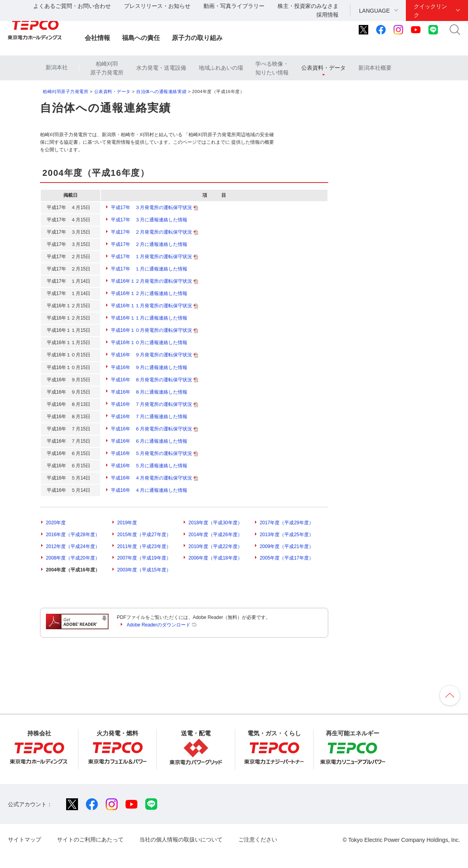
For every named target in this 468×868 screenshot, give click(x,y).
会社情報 (97, 38)
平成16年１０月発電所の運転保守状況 (154, 330)
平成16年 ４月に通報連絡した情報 (149, 490)
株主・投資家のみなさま (308, 6)
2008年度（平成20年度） (73, 558)
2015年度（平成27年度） (144, 535)
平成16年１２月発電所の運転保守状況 (154, 281)
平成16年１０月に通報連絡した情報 (149, 343)
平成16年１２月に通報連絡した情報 (149, 293)
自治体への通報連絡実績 (161, 91)
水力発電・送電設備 (161, 68)
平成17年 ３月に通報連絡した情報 (149, 220)
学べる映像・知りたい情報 (272, 68)
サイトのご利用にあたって (90, 839)
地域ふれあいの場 (221, 68)
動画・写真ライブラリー (234, 6)
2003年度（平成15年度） (144, 570)
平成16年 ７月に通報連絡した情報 (149, 417)
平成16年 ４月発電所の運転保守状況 (154, 478)
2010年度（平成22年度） (215, 546)
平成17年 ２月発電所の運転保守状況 (154, 232)
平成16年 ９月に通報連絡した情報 (149, 367)
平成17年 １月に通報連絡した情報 (149, 269)
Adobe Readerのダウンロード (162, 625)
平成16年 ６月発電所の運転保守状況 (154, 429)
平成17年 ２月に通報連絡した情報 (149, 244)
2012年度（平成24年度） (73, 546)
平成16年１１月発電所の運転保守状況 (154, 306)
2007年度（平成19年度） (144, 558)
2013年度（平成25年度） (287, 535)
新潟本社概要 (375, 68)
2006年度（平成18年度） (215, 558)
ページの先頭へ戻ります (450, 695)
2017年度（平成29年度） (287, 523)
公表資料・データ (323, 68)
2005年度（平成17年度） (287, 558)
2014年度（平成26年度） (215, 535)
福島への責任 (141, 38)
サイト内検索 (455, 30)
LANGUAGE (375, 11)
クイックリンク (430, 11)
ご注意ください (258, 839)
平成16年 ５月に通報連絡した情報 (149, 466)
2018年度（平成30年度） (215, 523)
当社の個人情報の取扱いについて (181, 839)
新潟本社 (57, 67)
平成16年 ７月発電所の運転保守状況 (154, 404)
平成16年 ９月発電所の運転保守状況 (154, 355)
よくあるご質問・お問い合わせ (72, 6)
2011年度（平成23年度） (144, 546)
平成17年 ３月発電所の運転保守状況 (154, 207)
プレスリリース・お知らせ (157, 6)
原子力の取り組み (197, 38)
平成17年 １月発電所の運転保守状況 (154, 257)
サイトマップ (25, 839)
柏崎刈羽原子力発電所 (107, 68)
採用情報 (327, 15)
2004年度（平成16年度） (73, 570)
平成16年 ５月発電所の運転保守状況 (154, 453)
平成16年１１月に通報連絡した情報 (149, 318)
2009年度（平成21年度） (287, 546)
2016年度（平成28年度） (73, 535)
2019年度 (127, 523)
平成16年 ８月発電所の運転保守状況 (154, 380)
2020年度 (56, 523)
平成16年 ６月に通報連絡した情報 (149, 441)
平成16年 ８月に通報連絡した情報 (149, 392)
